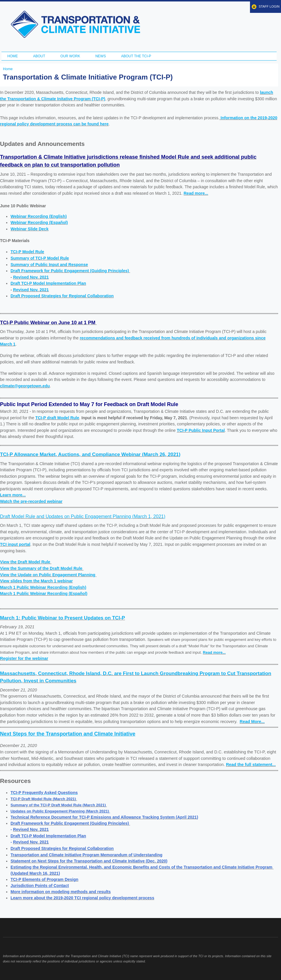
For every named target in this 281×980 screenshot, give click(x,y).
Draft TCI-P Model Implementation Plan (48, 283)
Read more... (196, 193)
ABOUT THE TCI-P (136, 56)
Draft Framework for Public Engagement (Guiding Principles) (70, 271)
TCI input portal (15, 544)
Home (13, 56)
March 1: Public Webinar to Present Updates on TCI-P (62, 618)
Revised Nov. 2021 (31, 277)
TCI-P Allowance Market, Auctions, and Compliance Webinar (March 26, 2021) (90, 454)
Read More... (252, 722)
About (39, 56)
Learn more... (13, 495)
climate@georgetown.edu (25, 386)
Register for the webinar (24, 658)
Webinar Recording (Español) (39, 222)
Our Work (70, 56)
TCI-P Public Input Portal (201, 430)
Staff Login (269, 6)
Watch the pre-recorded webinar (31, 501)
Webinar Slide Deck (30, 229)
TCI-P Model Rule (27, 252)
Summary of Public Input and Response (49, 265)
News (101, 56)
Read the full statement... (251, 765)
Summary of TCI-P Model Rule (40, 258)
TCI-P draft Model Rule (57, 418)
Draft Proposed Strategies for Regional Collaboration (62, 296)
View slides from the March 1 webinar (36, 581)
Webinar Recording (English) (39, 216)
